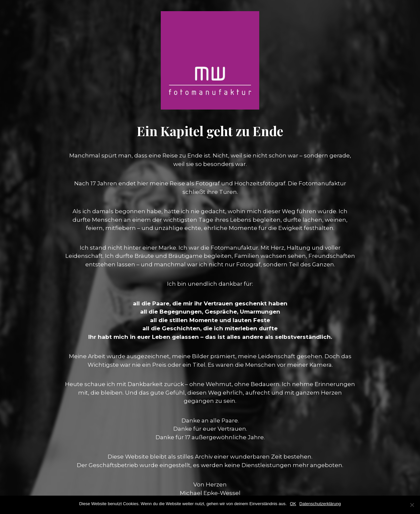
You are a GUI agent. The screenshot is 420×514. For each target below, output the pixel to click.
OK (293, 504)
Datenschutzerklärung (320, 504)
